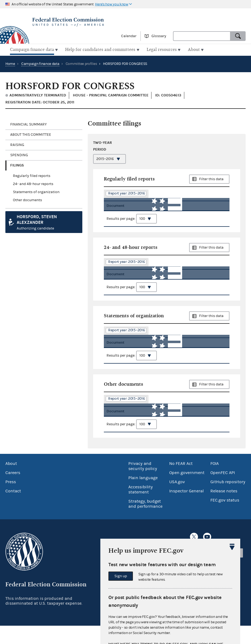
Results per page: (132, 225)
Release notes (224, 509)
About (11, 482)
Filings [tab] (17, 164)
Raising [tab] (17, 144)
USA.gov (177, 500)
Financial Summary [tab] (29, 124)
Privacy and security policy (143, 484)
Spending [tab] (19, 154)
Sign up (121, 576)
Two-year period (102, 145)
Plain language (143, 496)
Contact (13, 509)
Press (11, 500)
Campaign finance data (40, 63)
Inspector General (186, 509)
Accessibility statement (141, 508)
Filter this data (211, 178)
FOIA (215, 482)
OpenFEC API (223, 491)
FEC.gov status (225, 518)
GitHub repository (228, 500)
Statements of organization (36, 191)
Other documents (27, 199)
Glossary (159, 36)
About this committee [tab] (31, 134)
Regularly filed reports (32, 175)
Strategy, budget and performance (145, 522)
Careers (13, 491)
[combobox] (202, 36)
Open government (187, 491)
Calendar (129, 36)
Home (10, 63)
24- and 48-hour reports (33, 183)
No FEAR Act (181, 482)
